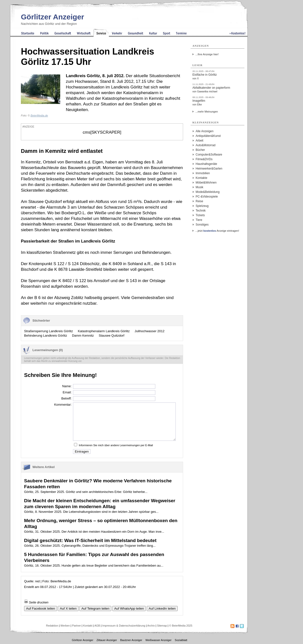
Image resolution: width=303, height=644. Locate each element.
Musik (199, 187)
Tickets (200, 215)
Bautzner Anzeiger (131, 640)
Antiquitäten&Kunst (208, 136)
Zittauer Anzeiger (107, 640)
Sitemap (162, 626)
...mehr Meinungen (207, 112)
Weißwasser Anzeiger (159, 640)
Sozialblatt (181, 640)
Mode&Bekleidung (208, 192)
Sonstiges (202, 225)
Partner (76, 626)
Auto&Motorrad (206, 145)
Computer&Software (209, 155)
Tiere (199, 220)
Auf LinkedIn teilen (162, 608)
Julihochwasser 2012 (150, 331)
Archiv (151, 626)
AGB (97, 626)
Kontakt (88, 626)
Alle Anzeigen (205, 131)
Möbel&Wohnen (206, 183)
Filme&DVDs (204, 159)
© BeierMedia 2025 (181, 626)
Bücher (200, 150)
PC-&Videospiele (207, 197)
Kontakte (201, 178)
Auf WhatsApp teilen (129, 608)
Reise (199, 201)
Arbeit (199, 141)
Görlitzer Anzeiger (52, 17)
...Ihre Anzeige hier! (207, 54)
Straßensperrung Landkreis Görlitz (49, 331)
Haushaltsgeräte (206, 164)
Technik (201, 211)
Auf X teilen (68, 608)
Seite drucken (36, 602)
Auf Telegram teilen (95, 608)
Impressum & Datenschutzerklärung (124, 626)
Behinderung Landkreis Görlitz (46, 336)
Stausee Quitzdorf (112, 336)
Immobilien (203, 173)
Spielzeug (202, 206)
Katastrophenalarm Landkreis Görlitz (104, 331)
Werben (65, 626)
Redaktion (52, 626)
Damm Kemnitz (83, 336)
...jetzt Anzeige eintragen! (217, 231)
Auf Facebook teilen (41, 608)
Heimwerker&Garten (209, 169)
